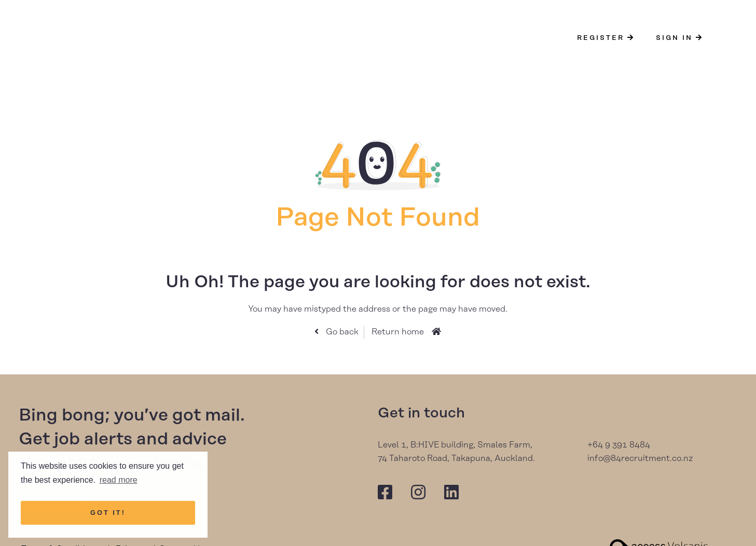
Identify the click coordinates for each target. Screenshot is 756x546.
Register (606, 38)
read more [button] (119, 480)
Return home (398, 332)
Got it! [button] (108, 513)
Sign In (679, 38)
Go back (341, 332)
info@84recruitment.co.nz (640, 458)
